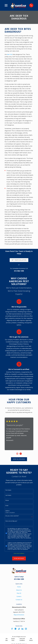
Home (19, 587)
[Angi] (19, 629)
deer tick (10, 54)
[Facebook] (12, 629)
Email (7, 506)
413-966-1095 (19, 271)
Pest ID (19, 593)
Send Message (19, 558)
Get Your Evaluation (19, 260)
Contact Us (19, 600)
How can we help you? (11, 521)
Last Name (8, 495)
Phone (7, 500)
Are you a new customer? (12, 516)
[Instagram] (26, 629)
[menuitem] (6, 639)
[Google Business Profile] (15, 629)
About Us (19, 590)
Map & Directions (19, 615)
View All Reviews (19, 459)
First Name (8, 490)
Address (8, 511)
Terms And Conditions (19, 553)
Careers (19, 596)
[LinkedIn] (22, 629)
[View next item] (21, 454)
